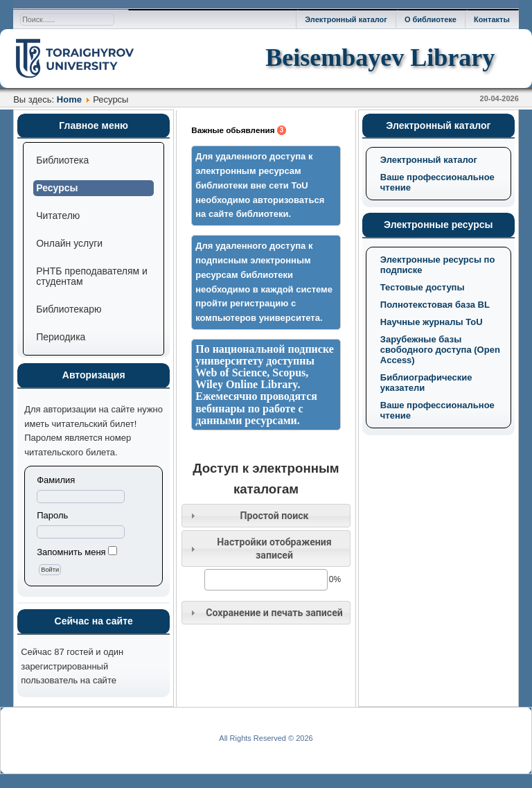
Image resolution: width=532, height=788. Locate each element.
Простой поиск (274, 516)
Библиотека (62, 160)
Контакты (492, 19)
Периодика (61, 337)
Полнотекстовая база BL (435, 305)
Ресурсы (57, 188)
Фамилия (56, 480)
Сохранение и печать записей (274, 613)
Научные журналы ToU (432, 322)
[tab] (266, 516)
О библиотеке (431, 19)
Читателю (58, 216)
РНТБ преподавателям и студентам (92, 276)
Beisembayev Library (380, 58)
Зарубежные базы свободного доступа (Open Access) (440, 350)
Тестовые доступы (423, 287)
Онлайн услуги (69, 243)
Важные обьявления (239, 130)
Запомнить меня (71, 552)
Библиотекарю (69, 309)
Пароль (52, 515)
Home (69, 99)
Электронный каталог (346, 19)
